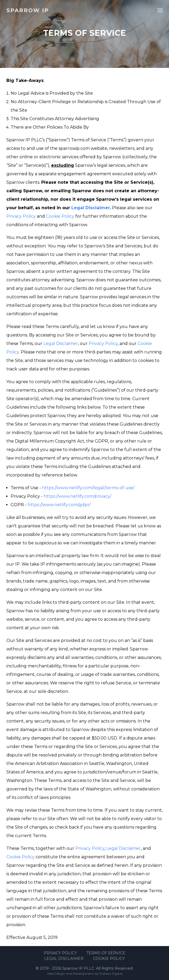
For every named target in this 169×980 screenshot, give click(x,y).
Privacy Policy (21, 216)
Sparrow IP (28, 10)
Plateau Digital (111, 974)
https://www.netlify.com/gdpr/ (59, 505)
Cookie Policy (60, 216)
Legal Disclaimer (91, 208)
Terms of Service (106, 953)
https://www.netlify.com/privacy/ (77, 496)
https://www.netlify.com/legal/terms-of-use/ (88, 488)
